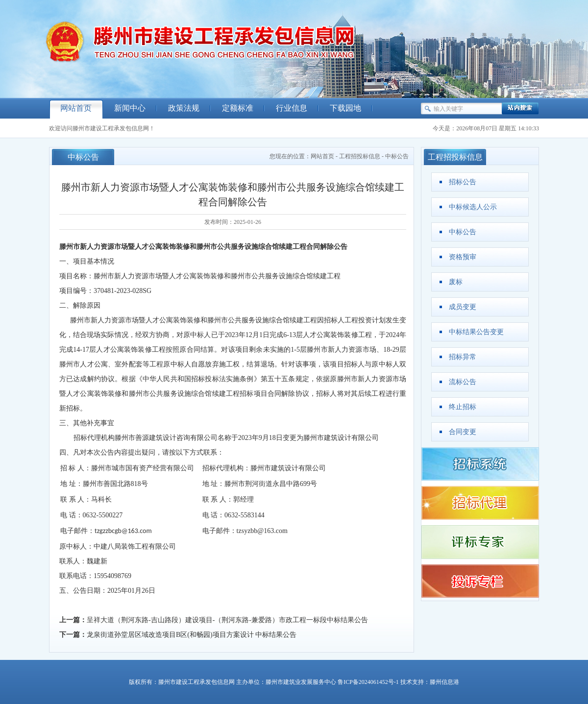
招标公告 (463, 182)
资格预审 (463, 257)
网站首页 (76, 108)
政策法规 (184, 108)
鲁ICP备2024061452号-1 (368, 682)
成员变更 (463, 307)
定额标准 (238, 108)
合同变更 (463, 432)
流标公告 (463, 382)
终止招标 (463, 407)
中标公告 (397, 156)
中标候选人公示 (473, 207)
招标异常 (463, 357)
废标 (456, 282)
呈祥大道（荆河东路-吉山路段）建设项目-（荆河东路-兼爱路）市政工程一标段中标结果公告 (227, 620)
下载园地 (345, 108)
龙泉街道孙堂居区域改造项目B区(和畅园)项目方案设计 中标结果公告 (192, 635)
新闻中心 (130, 108)
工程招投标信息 (360, 156)
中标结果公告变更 (476, 332)
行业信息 (292, 108)
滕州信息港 (444, 682)
